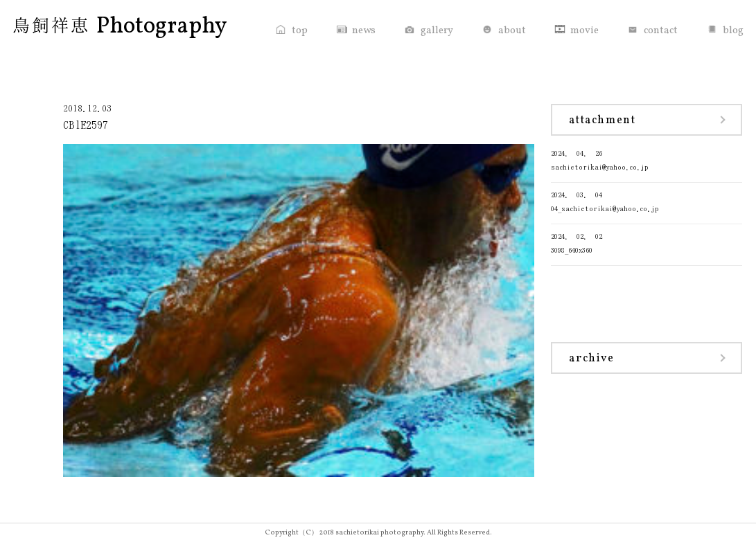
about (512, 31)
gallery (437, 31)
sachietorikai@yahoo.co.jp (647, 159)
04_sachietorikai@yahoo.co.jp (647, 200)
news (364, 31)
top (300, 31)
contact (661, 31)
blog (733, 31)
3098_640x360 (647, 242)
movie (584, 31)
